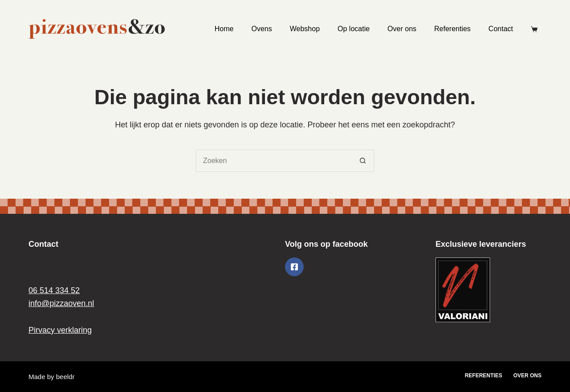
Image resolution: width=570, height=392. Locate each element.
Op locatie (354, 29)
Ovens (262, 29)
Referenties (452, 29)
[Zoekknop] (363, 161)
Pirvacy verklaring (60, 330)
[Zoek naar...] (274, 161)
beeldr (65, 377)
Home (224, 29)
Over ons (402, 29)
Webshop (305, 29)
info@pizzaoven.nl (61, 303)
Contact (501, 29)
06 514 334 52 (54, 290)
